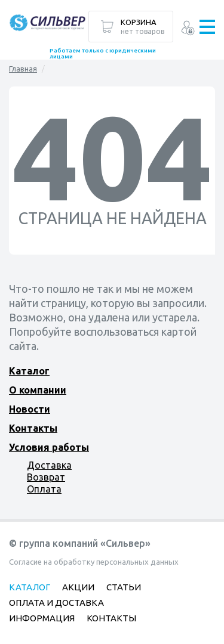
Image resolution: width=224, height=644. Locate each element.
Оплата (44, 489)
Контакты (33, 428)
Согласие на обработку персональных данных (94, 562)
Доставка (49, 465)
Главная (23, 69)
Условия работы (49, 447)
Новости (30, 409)
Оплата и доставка (56, 603)
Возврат (46, 477)
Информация (42, 618)
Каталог (29, 371)
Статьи (124, 587)
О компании (38, 390)
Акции (78, 587)
